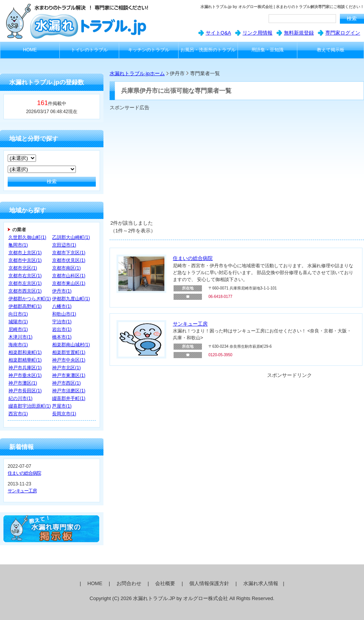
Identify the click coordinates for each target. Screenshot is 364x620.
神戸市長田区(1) (25, 391)
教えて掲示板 (331, 50)
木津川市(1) (20, 337)
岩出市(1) (62, 329)
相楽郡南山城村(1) (71, 345)
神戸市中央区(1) (69, 360)
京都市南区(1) (66, 268)
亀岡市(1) (18, 245)
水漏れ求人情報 (261, 583)
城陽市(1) (18, 322)
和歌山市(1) (64, 314)
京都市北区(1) (23, 268)
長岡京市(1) (64, 414)
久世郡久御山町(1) (27, 237)
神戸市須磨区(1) (69, 391)
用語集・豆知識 (267, 50)
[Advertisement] (193, 165)
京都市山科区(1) (69, 276)
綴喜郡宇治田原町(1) (30, 406)
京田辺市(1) (64, 245)
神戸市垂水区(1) (25, 375)
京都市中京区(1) (25, 260)
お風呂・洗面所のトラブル (208, 50)
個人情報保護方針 (209, 583)
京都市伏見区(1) (69, 260)
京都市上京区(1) (25, 253)
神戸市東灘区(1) (69, 375)
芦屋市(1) (62, 406)
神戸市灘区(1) (23, 383)
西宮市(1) (18, 414)
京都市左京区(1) (25, 283)
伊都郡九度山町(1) (71, 299)
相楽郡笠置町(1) (69, 352)
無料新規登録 (299, 33)
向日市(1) (18, 314)
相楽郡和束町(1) (25, 352)
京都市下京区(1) (69, 253)
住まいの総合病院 (24, 473)
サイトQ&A (218, 33)
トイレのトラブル (89, 50)
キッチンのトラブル (149, 50)
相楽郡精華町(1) (25, 360)
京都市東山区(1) (69, 283)
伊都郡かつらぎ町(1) (30, 299)
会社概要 (165, 583)
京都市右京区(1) (25, 276)
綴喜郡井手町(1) (69, 398)
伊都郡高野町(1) (25, 306)
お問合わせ (129, 583)
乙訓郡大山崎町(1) (71, 237)
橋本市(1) (62, 337)
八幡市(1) (62, 306)
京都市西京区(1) (25, 291)
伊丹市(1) (62, 291)
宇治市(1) (62, 322)
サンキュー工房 (22, 491)
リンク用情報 (257, 33)
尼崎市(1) (18, 329)
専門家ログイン (343, 33)
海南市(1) (18, 345)
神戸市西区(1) (66, 383)
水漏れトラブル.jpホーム (137, 73)
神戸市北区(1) (66, 368)
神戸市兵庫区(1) (25, 368)
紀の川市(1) (20, 398)
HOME (30, 50)
